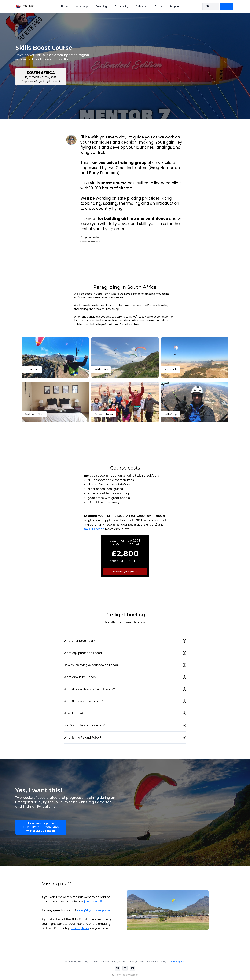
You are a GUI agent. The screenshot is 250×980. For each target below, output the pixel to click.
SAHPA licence (94, 529)
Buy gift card (119, 961)
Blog (164, 961)
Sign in (211, 6)
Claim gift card (136, 961)
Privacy (105, 961)
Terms (95, 961)
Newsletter (153, 961)
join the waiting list (97, 901)
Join (227, 6)
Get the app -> (177, 961)
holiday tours (80, 928)
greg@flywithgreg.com (94, 910)
